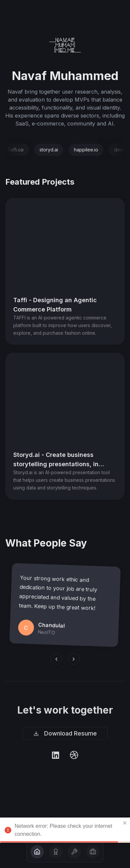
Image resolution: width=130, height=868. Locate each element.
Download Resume (65, 735)
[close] (125, 848)
